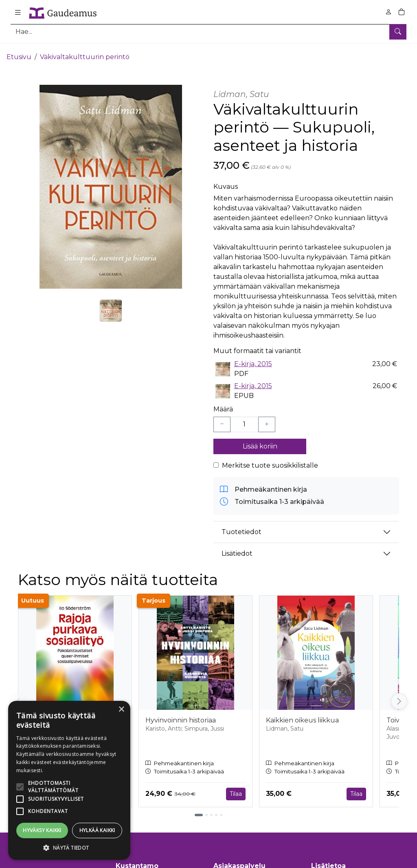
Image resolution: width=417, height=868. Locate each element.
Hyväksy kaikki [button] (42, 830)
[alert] (69, 780)
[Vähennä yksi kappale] (222, 420)
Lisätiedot (237, 549)
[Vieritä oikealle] (399, 697)
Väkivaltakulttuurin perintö (85, 52)
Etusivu (19, 52)
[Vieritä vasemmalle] (18, 697)
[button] (69, 848)
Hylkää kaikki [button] (97, 830)
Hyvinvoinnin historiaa (181, 716)
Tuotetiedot (241, 527)
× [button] (121, 710)
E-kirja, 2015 (253, 359)
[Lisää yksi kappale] (267, 420)
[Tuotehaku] (208, 32)
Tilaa (236, 789)
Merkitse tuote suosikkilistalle (270, 461)
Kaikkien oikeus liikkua (302, 716)
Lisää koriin (260, 441)
